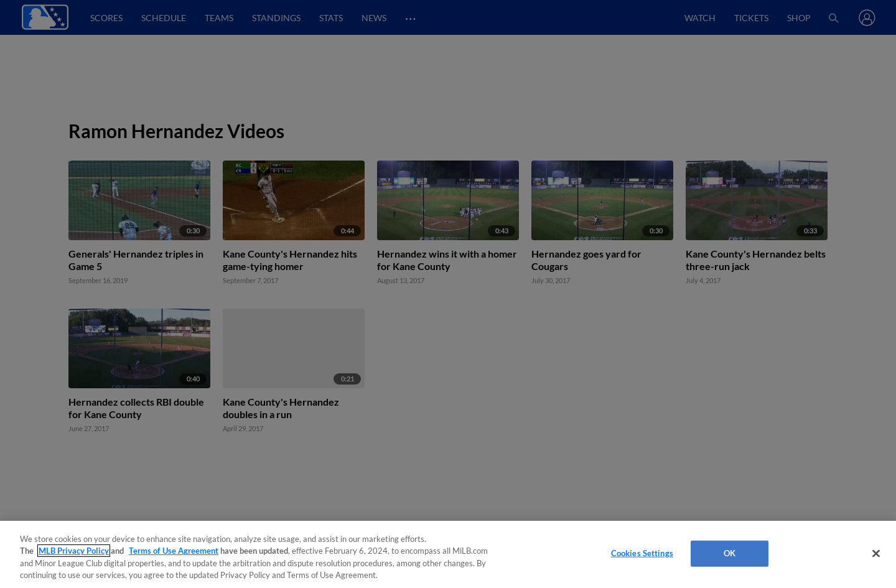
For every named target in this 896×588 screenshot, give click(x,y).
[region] (448, 554)
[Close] (876, 553)
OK (730, 553)
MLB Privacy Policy (74, 551)
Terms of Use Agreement (174, 551)
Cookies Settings (642, 553)
